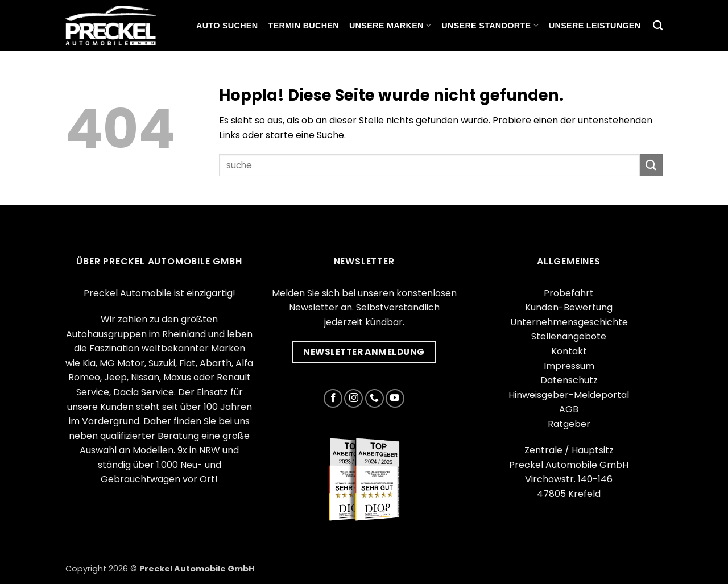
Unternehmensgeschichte (569, 322)
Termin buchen (303, 26)
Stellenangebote (569, 336)
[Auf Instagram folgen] (353, 398)
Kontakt (569, 351)
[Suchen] (658, 26)
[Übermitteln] (651, 165)
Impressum (569, 366)
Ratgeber (569, 424)
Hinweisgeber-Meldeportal (569, 395)
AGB (569, 409)
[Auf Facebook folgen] (333, 398)
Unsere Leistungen (595, 26)
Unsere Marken (390, 25)
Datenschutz (569, 380)
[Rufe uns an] (375, 398)
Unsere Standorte (490, 25)
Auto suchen (227, 26)
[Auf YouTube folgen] (395, 398)
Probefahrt (569, 293)
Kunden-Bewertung (569, 307)
